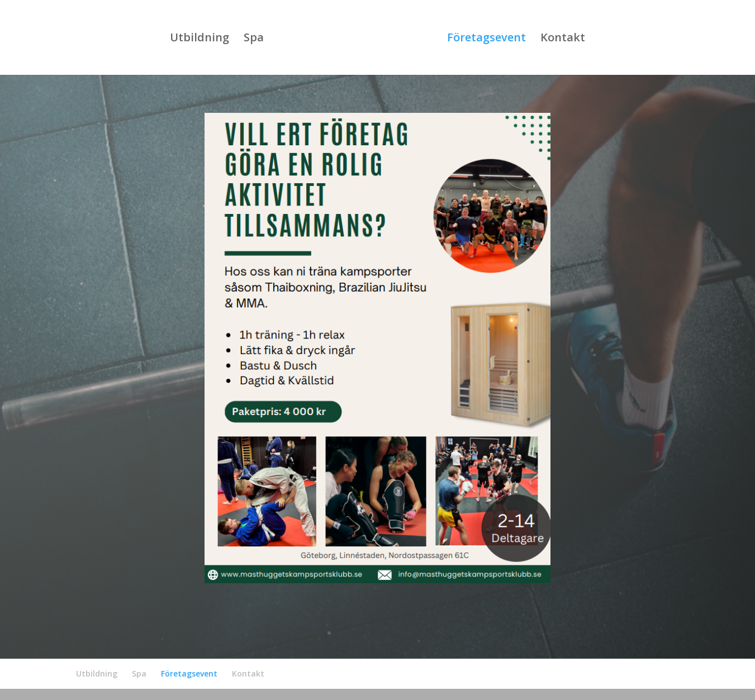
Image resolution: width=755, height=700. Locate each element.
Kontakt (563, 39)
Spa (254, 39)
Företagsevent (486, 39)
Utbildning (200, 39)
